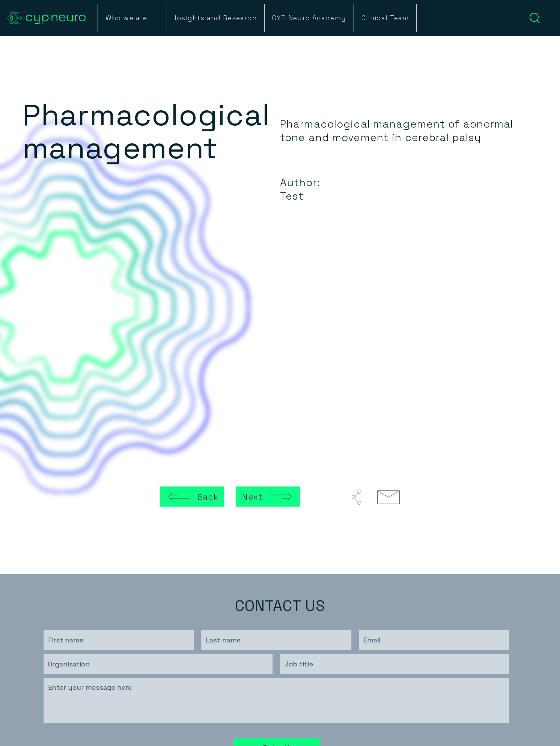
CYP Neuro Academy (309, 18)
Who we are (126, 18)
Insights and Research (216, 18)
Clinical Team (385, 18)
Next (252, 497)
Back (208, 497)
